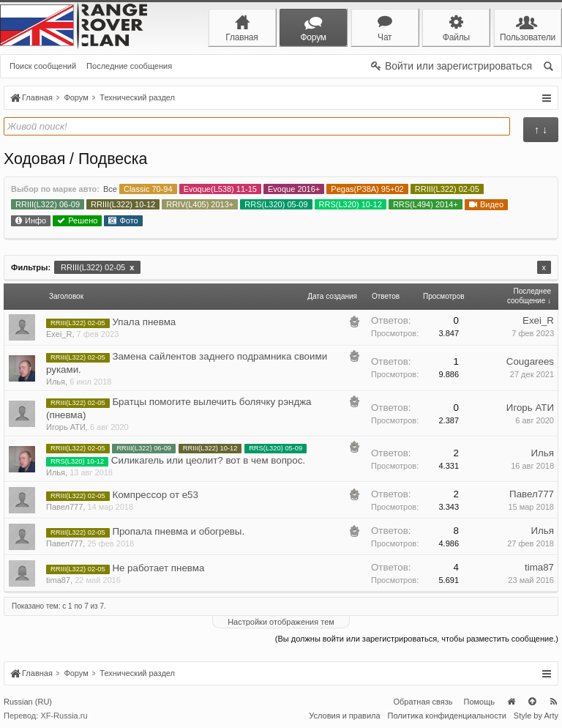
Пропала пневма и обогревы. (178, 531)
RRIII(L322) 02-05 (97, 267)
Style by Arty (536, 716)
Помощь (480, 702)
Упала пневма (144, 322)
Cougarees (530, 361)
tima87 (58, 580)
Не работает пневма (158, 568)
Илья (56, 382)
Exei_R (59, 334)
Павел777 (64, 507)
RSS (553, 702)
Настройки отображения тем (281, 622)
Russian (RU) (28, 702)
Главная (511, 702)
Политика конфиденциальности (447, 716)
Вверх (532, 702)
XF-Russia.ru (64, 716)
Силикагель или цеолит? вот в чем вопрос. (208, 460)
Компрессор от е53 (155, 495)
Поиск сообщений (43, 66)
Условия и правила (344, 716)
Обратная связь (423, 702)
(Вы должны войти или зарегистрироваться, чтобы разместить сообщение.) (417, 639)
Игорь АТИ (66, 427)
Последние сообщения (129, 66)
